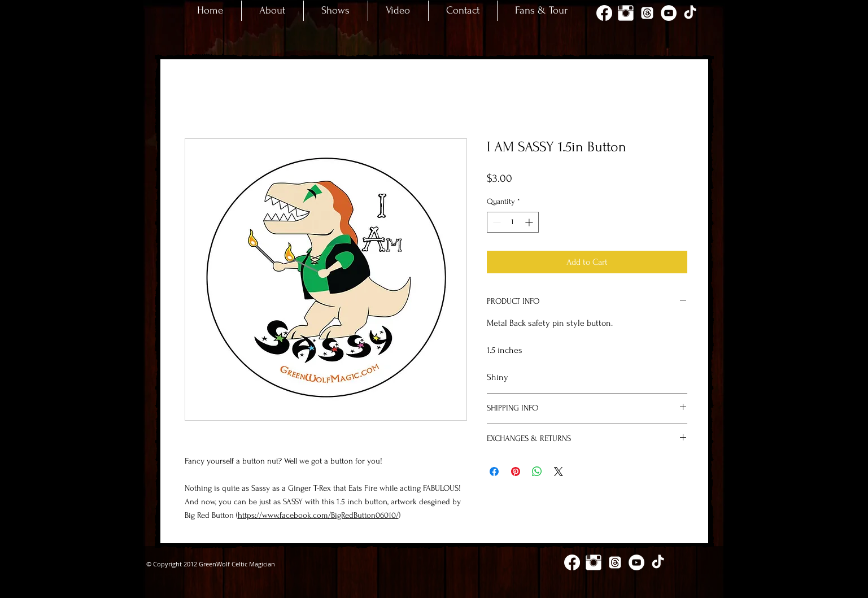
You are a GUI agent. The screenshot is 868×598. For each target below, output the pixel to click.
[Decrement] (496, 222)
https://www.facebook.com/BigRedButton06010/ (318, 515)
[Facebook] (604, 13)
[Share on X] (559, 472)
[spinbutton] (513, 222)
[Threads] (647, 13)
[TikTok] (690, 13)
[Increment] (530, 222)
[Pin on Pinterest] (516, 472)
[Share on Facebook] (494, 472)
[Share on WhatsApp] (537, 472)
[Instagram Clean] (626, 13)
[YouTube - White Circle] (669, 13)
